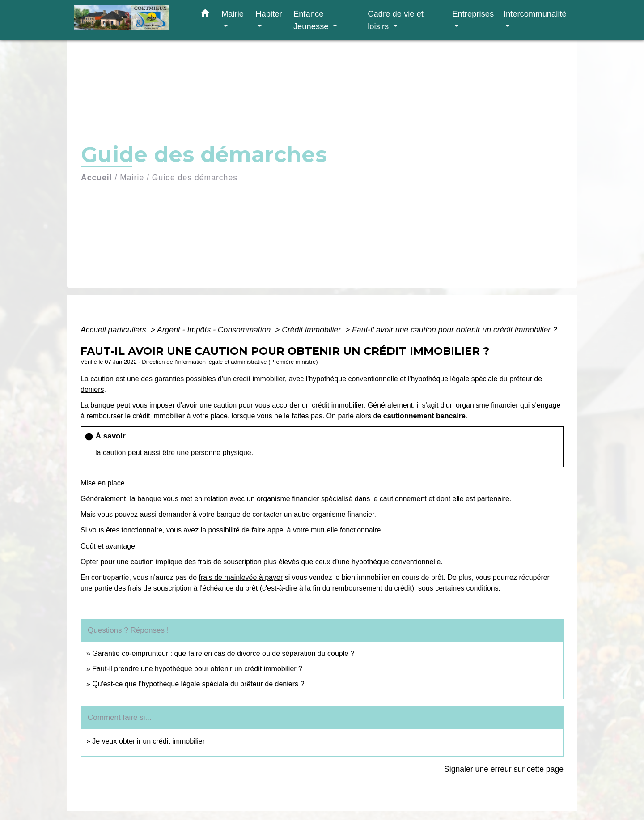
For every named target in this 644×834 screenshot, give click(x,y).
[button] (205, 15)
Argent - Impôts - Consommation (215, 330)
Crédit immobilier (312, 330)
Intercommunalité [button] (535, 14)
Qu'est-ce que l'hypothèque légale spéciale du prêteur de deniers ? (198, 684)
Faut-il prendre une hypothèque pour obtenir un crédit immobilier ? (197, 669)
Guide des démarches (195, 178)
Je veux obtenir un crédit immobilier (148, 741)
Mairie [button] (233, 14)
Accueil (97, 178)
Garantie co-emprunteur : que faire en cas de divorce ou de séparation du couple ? (223, 653)
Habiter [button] (269, 14)
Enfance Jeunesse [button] (312, 20)
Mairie (132, 178)
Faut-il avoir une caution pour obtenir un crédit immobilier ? (455, 330)
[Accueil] (130, 20)
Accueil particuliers (114, 330)
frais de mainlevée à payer (241, 577)
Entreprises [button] (473, 14)
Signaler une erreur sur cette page (504, 769)
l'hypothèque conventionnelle (352, 379)
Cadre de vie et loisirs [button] (396, 20)
